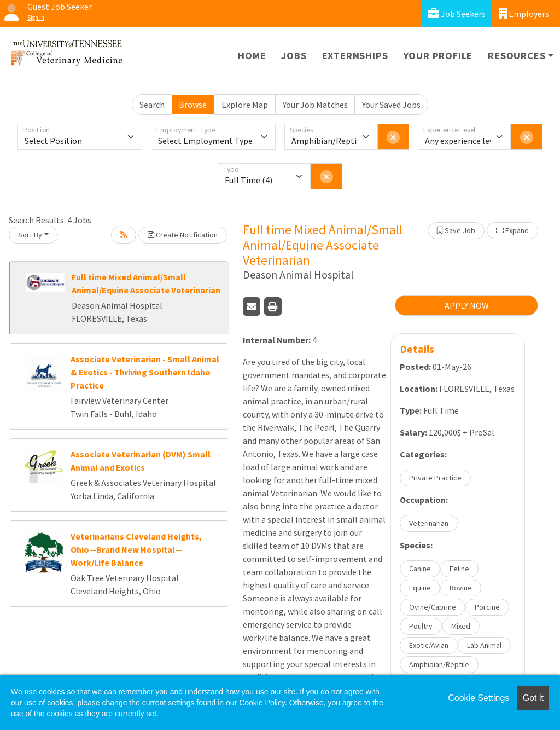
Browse (193, 105)
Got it (533, 698)
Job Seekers (457, 13)
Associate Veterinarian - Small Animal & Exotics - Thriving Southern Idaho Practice (145, 372)
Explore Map (245, 105)
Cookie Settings (479, 698)
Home (252, 56)
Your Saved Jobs (391, 105)
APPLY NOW (467, 305)
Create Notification (183, 235)
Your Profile (438, 56)
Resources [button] (517, 56)
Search (152, 105)
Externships (355, 56)
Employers (524, 13)
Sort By (30, 235)
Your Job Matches (315, 105)
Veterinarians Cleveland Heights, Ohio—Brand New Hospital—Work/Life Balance (136, 549)
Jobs (294, 56)
